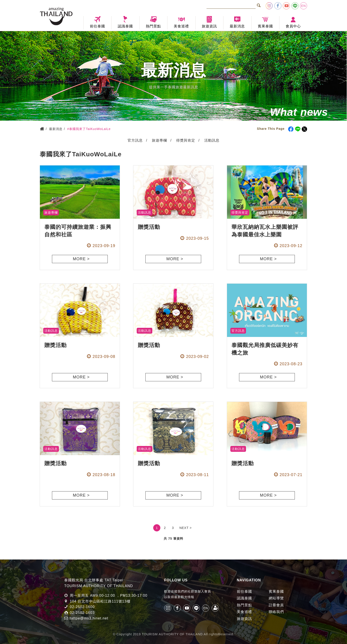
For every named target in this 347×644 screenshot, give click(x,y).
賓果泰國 (276, 591)
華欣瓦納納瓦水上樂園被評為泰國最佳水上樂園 (265, 231)
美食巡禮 (244, 612)
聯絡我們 (276, 612)
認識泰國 (244, 598)
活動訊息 (212, 140)
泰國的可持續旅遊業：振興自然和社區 (78, 231)
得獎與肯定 (186, 140)
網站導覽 (276, 598)
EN (303, 6)
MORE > (81, 259)
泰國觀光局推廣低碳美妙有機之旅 (265, 349)
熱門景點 (244, 605)
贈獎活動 (149, 227)
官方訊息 (135, 140)
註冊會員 (276, 605)
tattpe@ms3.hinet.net (89, 618)
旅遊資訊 (244, 619)
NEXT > (185, 528)
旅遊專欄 (159, 140)
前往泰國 (244, 591)
